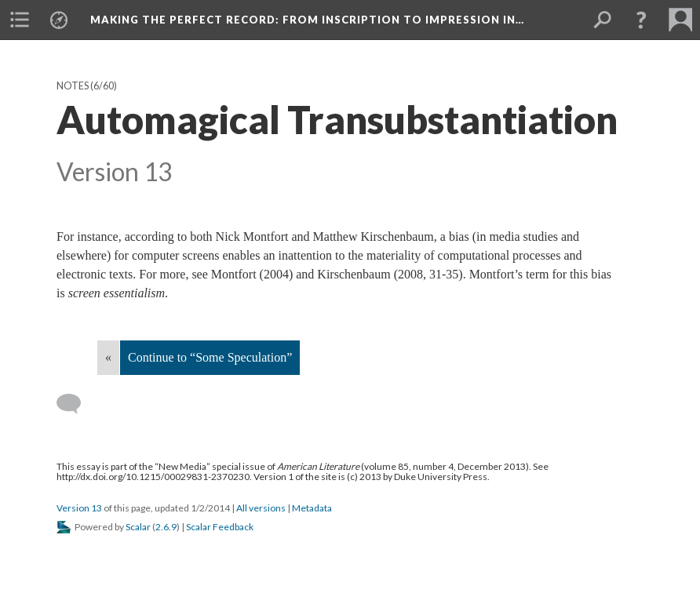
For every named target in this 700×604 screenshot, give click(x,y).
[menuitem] (20, 20)
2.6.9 (166, 527)
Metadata (312, 508)
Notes (73, 86)
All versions (261, 508)
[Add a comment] (76, 404)
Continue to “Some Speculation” (210, 357)
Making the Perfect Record (307, 20)
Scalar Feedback (220, 527)
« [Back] (108, 357)
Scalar (138, 527)
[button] (641, 20)
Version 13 (79, 508)
